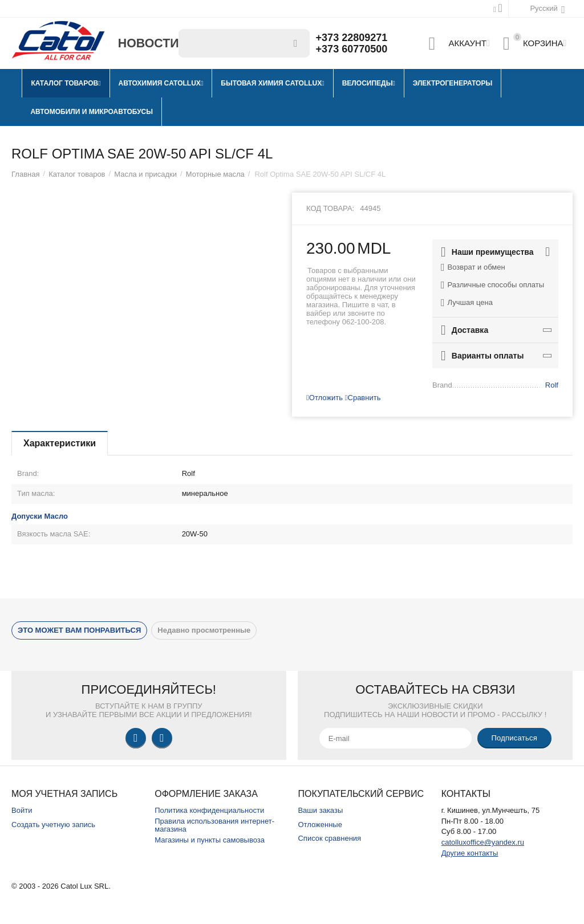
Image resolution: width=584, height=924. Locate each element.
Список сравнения (329, 838)
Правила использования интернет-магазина (214, 825)
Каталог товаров (77, 174)
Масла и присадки (145, 174)
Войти (22, 810)
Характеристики (60, 443)
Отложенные (320, 825)
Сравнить (363, 398)
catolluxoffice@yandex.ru (483, 842)
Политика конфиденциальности (209, 810)
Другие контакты (470, 853)
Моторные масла (215, 174)
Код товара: (330, 208)
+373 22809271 (352, 38)
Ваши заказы (320, 810)
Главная (26, 174)
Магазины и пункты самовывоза (210, 840)
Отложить (325, 398)
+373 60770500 (352, 49)
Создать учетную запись (53, 825)
